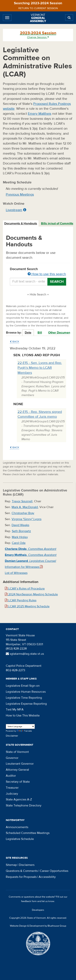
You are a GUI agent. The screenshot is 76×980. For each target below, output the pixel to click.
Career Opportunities (54, 871)
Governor (12, 758)
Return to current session (38, 8)
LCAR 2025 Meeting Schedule (27, 606)
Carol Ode (19, 543)
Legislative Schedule (20, 839)
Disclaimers (27, 865)
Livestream (14, 210)
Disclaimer (12, 736)
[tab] (21, 224)
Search (57, 282)
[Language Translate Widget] (20, 726)
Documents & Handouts (21, 223)
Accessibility (47, 877)
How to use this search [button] (47, 274)
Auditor (11, 776)
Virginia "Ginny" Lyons (26, 519)
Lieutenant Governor (20, 764)
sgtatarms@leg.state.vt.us (25, 654)
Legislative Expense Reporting (26, 704)
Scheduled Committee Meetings (28, 833)
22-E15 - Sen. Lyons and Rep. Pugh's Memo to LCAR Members (40, 368)
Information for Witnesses (24, 567)
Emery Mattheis (40, 114)
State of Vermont (17, 752)
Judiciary (12, 794)
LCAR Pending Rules (21, 600)
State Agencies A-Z (19, 799)
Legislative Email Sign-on (23, 686)
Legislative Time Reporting (24, 698)
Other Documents (60, 333)
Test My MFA (15, 710)
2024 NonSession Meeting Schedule (31, 594)
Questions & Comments (22, 871)
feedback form (29, 901)
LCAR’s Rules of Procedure (25, 589)
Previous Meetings (20, 195)
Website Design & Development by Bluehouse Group (38, 926)
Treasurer (12, 788)
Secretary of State (18, 782)
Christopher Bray (23, 513)
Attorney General (17, 770)
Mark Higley (20, 537)
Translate (24, 731)
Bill (40, 333)
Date (28, 333)
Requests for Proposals (21, 877)
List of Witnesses (16, 573)
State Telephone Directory (24, 805)
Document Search (38, 272)
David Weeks (20, 525)
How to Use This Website (23, 716)
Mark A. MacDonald (25, 507)
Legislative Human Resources (26, 692)
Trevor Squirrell (22, 501)
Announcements (17, 827)
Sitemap (11, 865)
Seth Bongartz (21, 531)
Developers (38, 910)
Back (15, 342)
